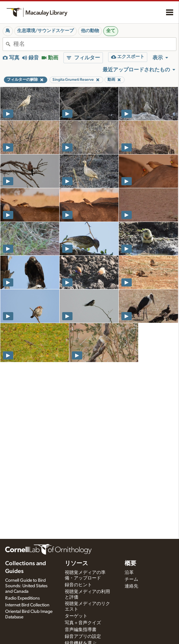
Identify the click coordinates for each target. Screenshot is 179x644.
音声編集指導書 (81, 630)
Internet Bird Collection (27, 605)
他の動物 (90, 31)
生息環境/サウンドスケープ (45, 31)
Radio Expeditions (22, 598)
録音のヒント (78, 585)
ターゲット (76, 616)
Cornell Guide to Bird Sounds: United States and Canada (26, 586)
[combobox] (95, 44)
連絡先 (131, 586)
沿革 (129, 573)
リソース (76, 564)
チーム (131, 579)
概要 (130, 564)
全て (111, 31)
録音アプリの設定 (83, 637)
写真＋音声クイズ (83, 623)
